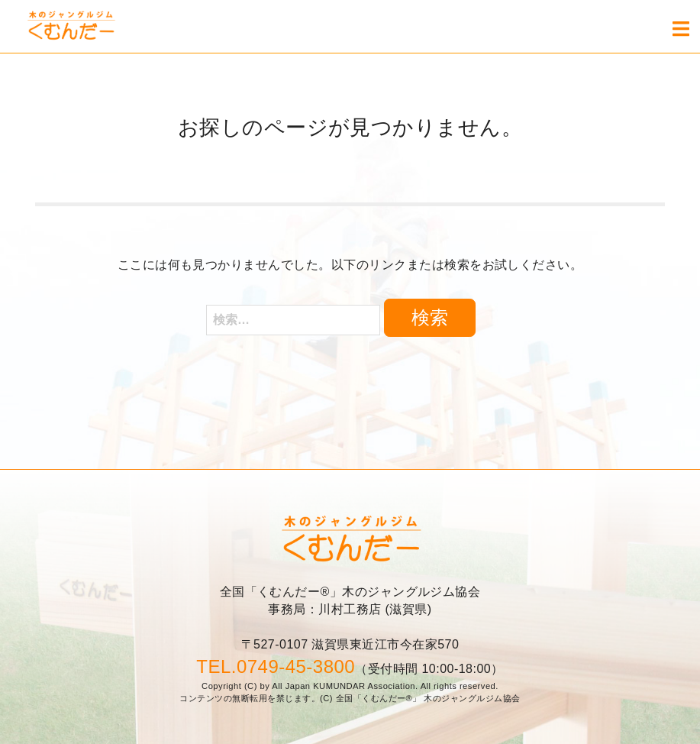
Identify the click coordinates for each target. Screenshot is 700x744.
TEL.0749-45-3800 (276, 666)
